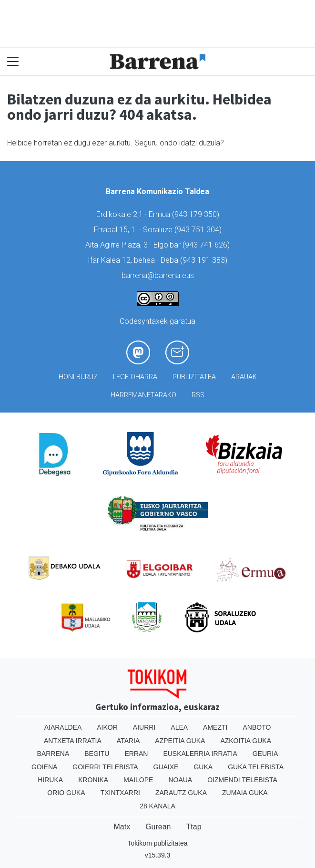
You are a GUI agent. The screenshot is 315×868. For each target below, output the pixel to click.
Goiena (44, 767)
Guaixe (166, 767)
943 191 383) (205, 260)
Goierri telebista (105, 767)
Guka (203, 767)
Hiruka (50, 780)
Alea (179, 727)
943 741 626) (207, 245)
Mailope (138, 780)
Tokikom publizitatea (157, 843)
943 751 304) (199, 230)
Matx (122, 827)
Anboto (257, 727)
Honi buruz (78, 377)
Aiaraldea (63, 727)
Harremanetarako (143, 395)
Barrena (53, 754)
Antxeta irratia (73, 741)
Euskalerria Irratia (200, 754)
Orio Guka (66, 793)
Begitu (97, 754)
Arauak (244, 377)
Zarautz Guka (181, 793)
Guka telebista (256, 767)
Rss (198, 395)
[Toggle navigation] (13, 62)
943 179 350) (197, 214)
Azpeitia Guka (180, 741)
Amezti (215, 727)
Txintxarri (120, 793)
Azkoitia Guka (246, 741)
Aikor (107, 727)
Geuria (265, 754)
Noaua (180, 780)
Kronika (93, 780)
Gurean (158, 827)
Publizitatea (194, 377)
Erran (136, 754)
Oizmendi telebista (242, 780)
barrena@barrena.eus (158, 275)
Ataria (128, 741)
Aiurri (144, 727)
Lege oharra (135, 377)
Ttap (194, 827)
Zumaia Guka (245, 793)
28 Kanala (157, 806)
